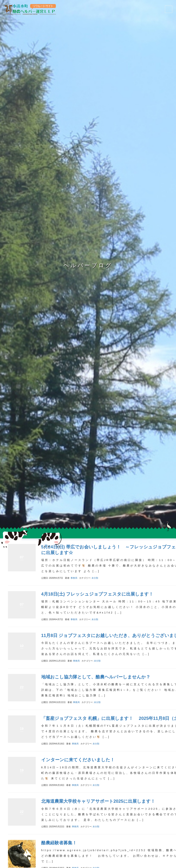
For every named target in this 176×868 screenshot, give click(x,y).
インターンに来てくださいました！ (78, 760)
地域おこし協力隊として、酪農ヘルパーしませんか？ (96, 677)
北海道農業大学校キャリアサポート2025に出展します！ (98, 801)
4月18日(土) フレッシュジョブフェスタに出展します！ (97, 594)
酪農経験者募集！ (59, 843)
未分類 (95, 578)
